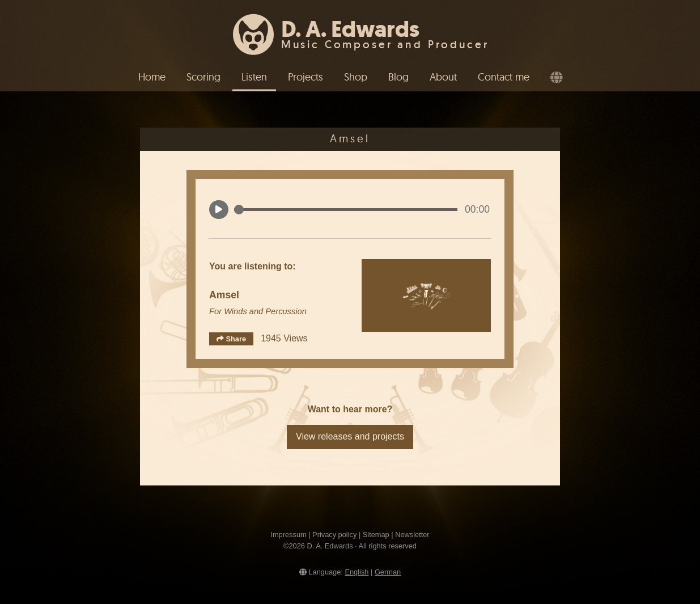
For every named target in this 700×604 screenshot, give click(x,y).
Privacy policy (334, 535)
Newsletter (412, 535)
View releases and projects (350, 436)
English (357, 572)
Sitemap (376, 535)
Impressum (288, 535)
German (388, 572)
